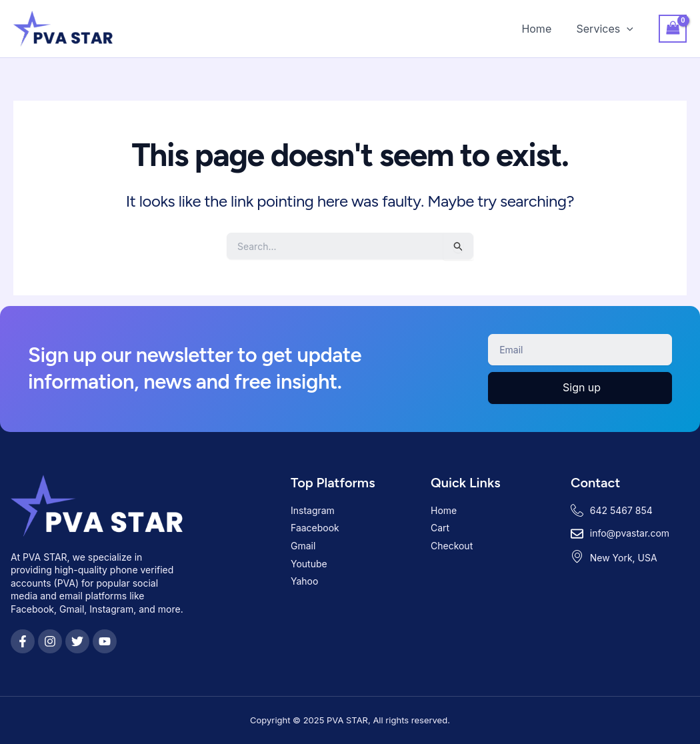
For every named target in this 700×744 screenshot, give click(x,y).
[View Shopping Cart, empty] (673, 28)
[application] (629, 29)
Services (606, 29)
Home (542, 29)
